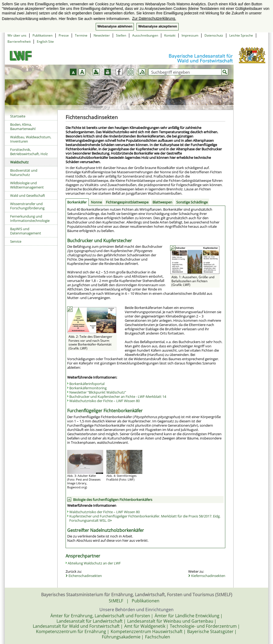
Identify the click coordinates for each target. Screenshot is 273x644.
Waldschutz (19, 162)
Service (16, 241)
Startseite (18, 116)
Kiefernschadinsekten (208, 576)
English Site (45, 42)
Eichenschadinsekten (85, 576)
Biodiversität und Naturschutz (24, 172)
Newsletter (102, 35)
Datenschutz (214, 35)
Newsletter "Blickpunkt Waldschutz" (98, 392)
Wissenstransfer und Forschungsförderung (27, 206)
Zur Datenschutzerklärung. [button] (154, 18)
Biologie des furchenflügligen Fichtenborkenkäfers (113, 500)
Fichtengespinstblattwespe (127, 202)
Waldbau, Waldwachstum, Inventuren (31, 139)
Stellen (121, 35)
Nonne (96, 202)
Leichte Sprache (241, 35)
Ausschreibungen (145, 35)
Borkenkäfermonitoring (88, 388)
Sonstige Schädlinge (192, 202)
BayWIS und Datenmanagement (26, 231)
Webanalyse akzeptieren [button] (157, 26)
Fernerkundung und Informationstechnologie (30, 218)
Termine (81, 35)
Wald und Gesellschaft (28, 195)
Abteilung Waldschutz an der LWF (94, 563)
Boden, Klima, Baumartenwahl (23, 127)
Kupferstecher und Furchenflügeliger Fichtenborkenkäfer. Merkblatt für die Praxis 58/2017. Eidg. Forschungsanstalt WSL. (145, 518)
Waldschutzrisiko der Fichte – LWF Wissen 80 (105, 401)
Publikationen (43, 35)
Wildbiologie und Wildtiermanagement (27, 185)
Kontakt (170, 35)
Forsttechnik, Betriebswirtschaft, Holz (29, 152)
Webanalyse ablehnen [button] (115, 26)
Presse (64, 35)
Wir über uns (17, 35)
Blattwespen (162, 202)
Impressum (190, 35)
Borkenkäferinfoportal (87, 384)
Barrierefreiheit (19, 42)
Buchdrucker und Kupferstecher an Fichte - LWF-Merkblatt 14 (118, 396)
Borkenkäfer (77, 202)
